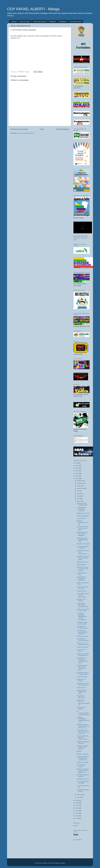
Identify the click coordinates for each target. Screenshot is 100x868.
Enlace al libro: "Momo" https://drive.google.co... (83, 702)
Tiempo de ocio (81, 688)
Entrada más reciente (19, 129)
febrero (79, 795)
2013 (77, 816)
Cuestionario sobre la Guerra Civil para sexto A (83, 558)
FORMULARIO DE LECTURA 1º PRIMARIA (82, 534)
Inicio (42, 129)
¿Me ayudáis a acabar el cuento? (83, 627)
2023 (77, 471)
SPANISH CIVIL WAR (83, 544)
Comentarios (79, 442)
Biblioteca (53, 22)
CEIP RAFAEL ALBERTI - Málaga (33, 9)
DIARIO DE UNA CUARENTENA (82, 504)
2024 (77, 468)
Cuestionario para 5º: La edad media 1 (83, 673)
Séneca (76, 826)
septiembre (81, 488)
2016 (77, 808)
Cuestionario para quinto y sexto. (82, 623)
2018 (77, 803)
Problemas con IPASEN (81, 680)
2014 (77, 813)
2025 (77, 466)
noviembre (80, 483)
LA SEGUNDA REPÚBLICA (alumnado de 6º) (83, 605)
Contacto (14, 22)
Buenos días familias (83, 516)
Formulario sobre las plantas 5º (83, 776)
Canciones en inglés (83, 762)
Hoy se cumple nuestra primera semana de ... (82, 632)
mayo (79, 496)
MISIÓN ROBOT (82, 565)
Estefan (21, 72)
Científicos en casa (82, 636)
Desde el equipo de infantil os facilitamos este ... (83, 737)
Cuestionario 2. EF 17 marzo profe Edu (83, 684)
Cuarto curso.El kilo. (83, 647)
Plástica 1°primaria (82, 754)
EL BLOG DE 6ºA (82, 591)
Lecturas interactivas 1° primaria (83, 547)
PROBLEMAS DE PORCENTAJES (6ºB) (82, 540)
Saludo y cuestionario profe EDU (83, 742)
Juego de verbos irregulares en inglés (82, 692)
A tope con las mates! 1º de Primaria (83, 610)
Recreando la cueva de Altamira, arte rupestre (83, 569)
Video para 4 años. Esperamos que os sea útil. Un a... (83, 726)
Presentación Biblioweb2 (81, 697)
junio (79, 494)
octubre (79, 486)
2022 (77, 473)
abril (78, 499)
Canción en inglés (82, 677)
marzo (79, 501)
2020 (77, 478)
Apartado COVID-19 (83, 779)
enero (79, 797)
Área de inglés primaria (81, 766)
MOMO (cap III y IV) (83, 562)
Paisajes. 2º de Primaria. (81, 600)
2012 (77, 818)
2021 (77, 476)
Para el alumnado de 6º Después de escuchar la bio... (83, 758)
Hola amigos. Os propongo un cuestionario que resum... (82, 660)
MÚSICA (79, 751)
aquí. (19, 38)
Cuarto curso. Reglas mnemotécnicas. (83, 655)
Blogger (63, 863)
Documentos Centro (40, 22)
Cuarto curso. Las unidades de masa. (83, 644)
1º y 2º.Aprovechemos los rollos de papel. (83, 713)
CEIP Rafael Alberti (79, 236)
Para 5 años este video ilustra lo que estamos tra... (83, 732)
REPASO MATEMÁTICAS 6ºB (82, 523)
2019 (77, 800)
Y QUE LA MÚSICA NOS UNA (82, 588)
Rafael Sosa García (79, 238)
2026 (77, 463)
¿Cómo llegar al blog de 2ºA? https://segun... (83, 595)
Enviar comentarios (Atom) (27, 133)
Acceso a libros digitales (81, 708)
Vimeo (75, 240)
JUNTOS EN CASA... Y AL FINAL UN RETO (83, 528)
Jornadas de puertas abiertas (83, 791)
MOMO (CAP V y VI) (83, 513)
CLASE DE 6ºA (81, 518)
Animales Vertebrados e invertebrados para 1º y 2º (83, 719)
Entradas (78, 438)
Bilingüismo (63, 22)
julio (78, 491)
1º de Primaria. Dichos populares (83, 640)
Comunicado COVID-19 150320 (83, 782)
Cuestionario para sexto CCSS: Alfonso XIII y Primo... (82, 668)
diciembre (80, 481)
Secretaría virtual (76, 22)
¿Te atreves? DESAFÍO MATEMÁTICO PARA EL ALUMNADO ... (82, 617)
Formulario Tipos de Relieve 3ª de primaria (83, 747)
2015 (77, 811)
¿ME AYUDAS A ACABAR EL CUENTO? (81, 509)
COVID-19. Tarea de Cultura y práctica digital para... (83, 771)
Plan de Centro (25, 22)
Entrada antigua (63, 129)
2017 (77, 805)
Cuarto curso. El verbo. (81, 650)
